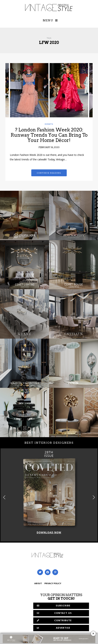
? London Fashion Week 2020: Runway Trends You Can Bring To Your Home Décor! (49, 135)
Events (49, 124)
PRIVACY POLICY (53, 584)
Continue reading (49, 173)
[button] (94, 497)
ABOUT (38, 584)
